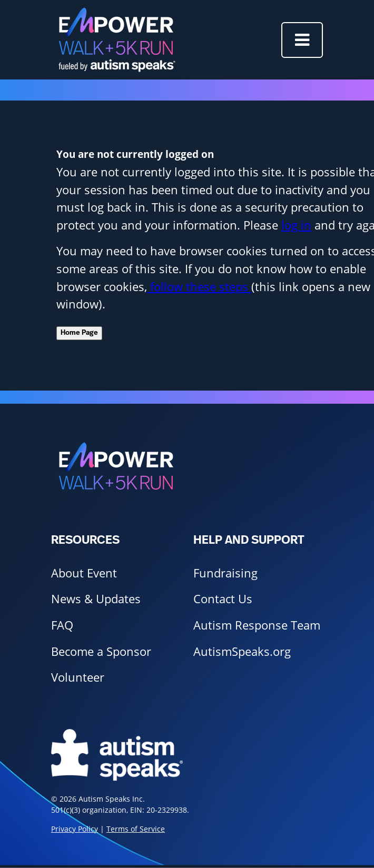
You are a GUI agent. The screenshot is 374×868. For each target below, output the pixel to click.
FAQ (62, 625)
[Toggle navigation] (302, 40)
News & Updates (96, 599)
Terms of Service (136, 829)
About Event (84, 573)
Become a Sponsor (101, 651)
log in (296, 225)
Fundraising (225, 573)
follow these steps (199, 287)
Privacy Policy (75, 829)
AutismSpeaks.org (242, 651)
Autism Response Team (257, 625)
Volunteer (78, 677)
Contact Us (223, 599)
